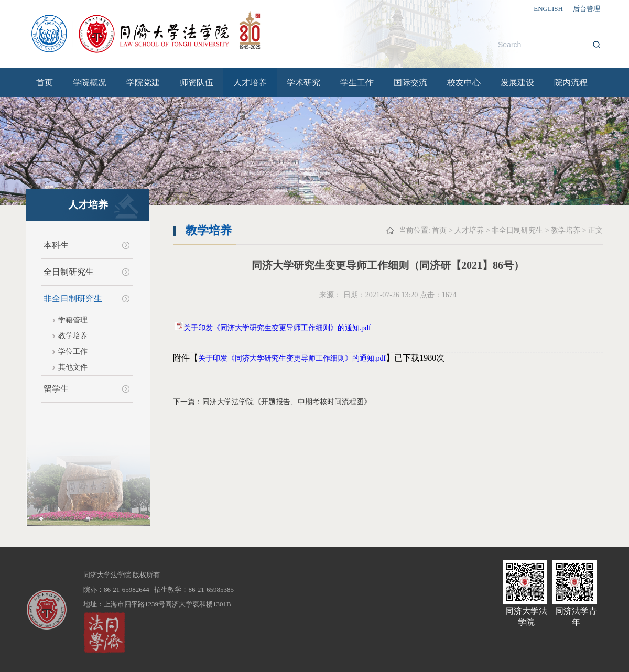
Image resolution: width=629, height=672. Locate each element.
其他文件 (73, 367)
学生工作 (357, 83)
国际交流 (410, 83)
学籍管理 (73, 320)
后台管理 (587, 9)
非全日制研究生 (73, 299)
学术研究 (303, 83)
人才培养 (250, 83)
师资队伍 (197, 83)
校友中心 (464, 83)
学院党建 (143, 83)
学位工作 (73, 351)
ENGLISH (548, 9)
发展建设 (517, 83)
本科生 (56, 245)
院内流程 (571, 83)
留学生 (56, 389)
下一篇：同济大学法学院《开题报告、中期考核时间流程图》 (272, 402)
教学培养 (73, 336)
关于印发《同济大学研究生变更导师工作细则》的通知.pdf (277, 328)
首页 (45, 83)
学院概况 (90, 83)
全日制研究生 (69, 272)
